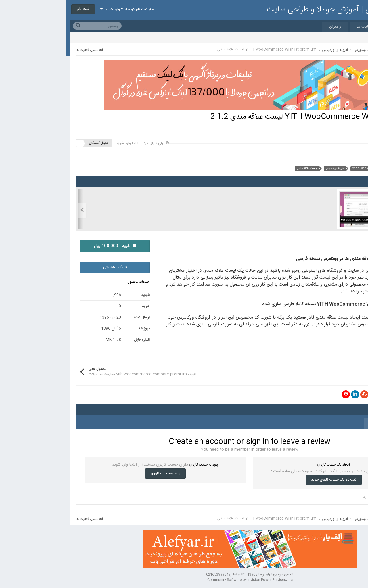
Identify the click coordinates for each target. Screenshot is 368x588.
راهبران (270, 27)
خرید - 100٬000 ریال (49, 246)
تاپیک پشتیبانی (49, 267)
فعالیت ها (299, 27)
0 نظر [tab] (309, 423)
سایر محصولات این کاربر (327, 159)
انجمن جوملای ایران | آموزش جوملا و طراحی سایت (282, 10)
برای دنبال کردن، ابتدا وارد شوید (75, 143)
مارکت (328, 27)
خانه (352, 27)
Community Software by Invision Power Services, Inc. (184, 580)
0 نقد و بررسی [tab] (337, 423)
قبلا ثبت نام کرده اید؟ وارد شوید (61, 9)
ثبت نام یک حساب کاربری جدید (268, 480)
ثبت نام (18, 9)
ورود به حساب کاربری (100, 473)
